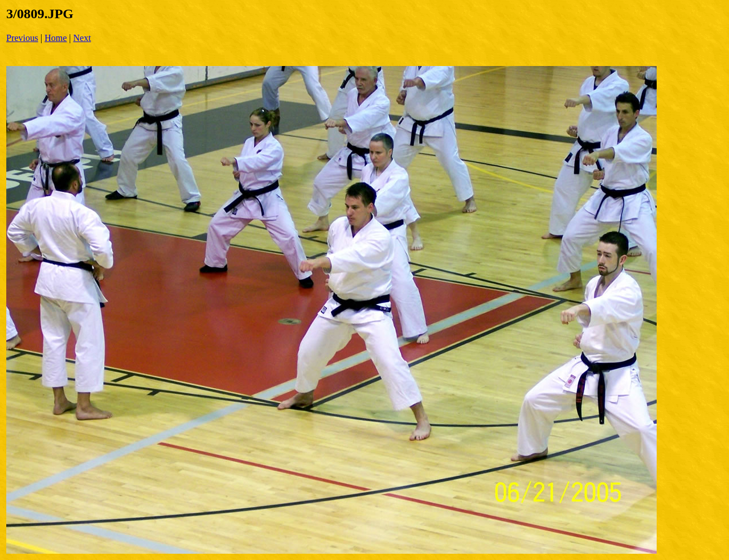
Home (56, 38)
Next (82, 38)
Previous (22, 38)
